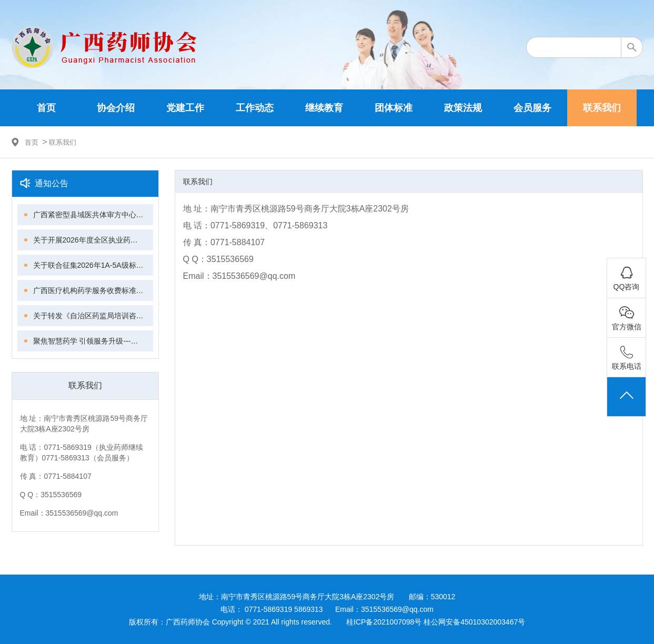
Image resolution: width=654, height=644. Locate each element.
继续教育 (324, 108)
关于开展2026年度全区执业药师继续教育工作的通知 (93, 240)
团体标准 (394, 108)
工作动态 (255, 108)
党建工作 (185, 108)
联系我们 (602, 108)
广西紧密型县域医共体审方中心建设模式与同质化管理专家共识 (93, 215)
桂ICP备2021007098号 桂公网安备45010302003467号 (436, 622)
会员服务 (532, 108)
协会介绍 (116, 108)
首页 (46, 108)
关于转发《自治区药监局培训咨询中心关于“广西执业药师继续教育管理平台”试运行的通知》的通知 (93, 316)
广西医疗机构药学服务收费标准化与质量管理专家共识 (93, 290)
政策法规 (463, 108)
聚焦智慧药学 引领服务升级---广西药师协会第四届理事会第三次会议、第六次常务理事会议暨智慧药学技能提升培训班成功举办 (93, 341)
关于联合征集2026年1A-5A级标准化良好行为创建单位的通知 (93, 265)
